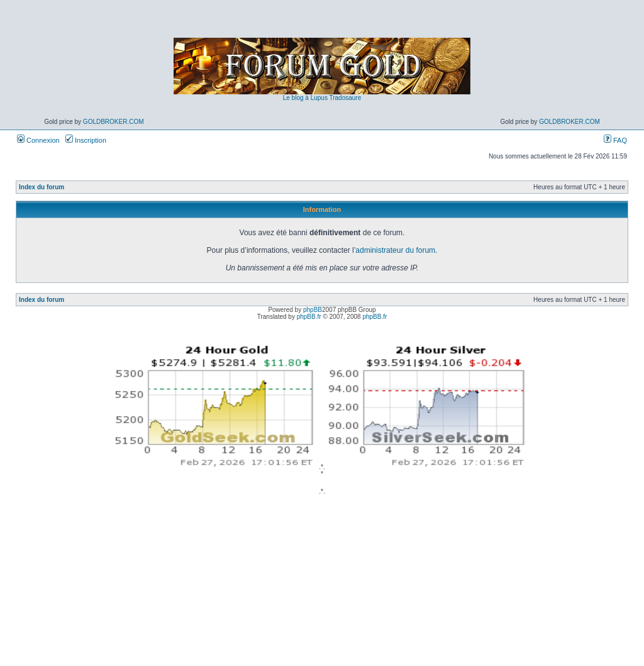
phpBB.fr (309, 317)
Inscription (86, 140)
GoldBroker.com (114, 122)
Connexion (38, 140)
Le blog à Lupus (305, 98)
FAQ (615, 140)
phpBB (313, 310)
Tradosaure (345, 98)
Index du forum (42, 187)
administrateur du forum (395, 250)
